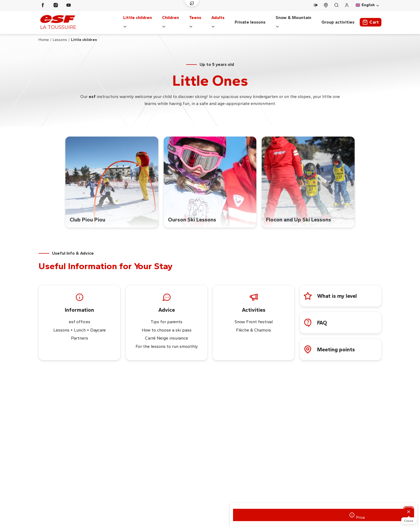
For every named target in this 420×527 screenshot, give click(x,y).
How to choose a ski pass (167, 325)
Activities (254, 305)
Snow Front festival (254, 317)
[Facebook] (43, 5)
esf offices (80, 317)
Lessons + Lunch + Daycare (80, 325)
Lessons (60, 35)
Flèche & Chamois (254, 325)
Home (44, 35)
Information (79, 305)
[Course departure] (326, 5)
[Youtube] (69, 5)
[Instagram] (56, 5)
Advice (167, 305)
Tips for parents (166, 317)
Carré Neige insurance (166, 333)
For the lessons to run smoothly (167, 341)
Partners (80, 333)
